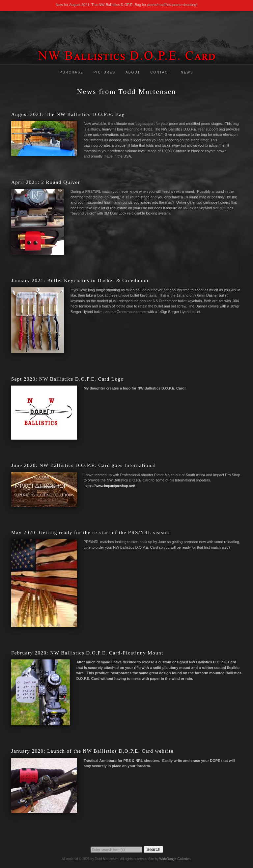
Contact (160, 72)
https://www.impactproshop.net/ (110, 486)
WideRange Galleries (175, 859)
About (133, 72)
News (187, 72)
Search (153, 849)
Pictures (105, 72)
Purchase (71, 72)
